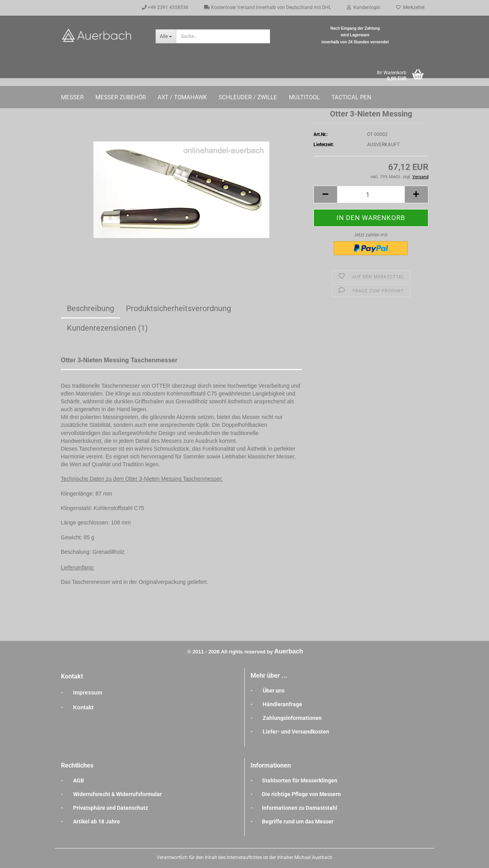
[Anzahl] (371, 194)
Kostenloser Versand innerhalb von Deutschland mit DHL (268, 7)
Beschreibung (90, 308)
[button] (325, 194)
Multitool (304, 97)
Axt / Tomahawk (182, 97)
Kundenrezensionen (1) (107, 328)
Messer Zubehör (121, 97)
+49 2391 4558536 (165, 7)
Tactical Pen (351, 97)
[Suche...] (166, 36)
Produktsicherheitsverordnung (178, 308)
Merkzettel (410, 7)
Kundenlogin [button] (364, 7)
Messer (72, 97)
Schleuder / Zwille (248, 97)
